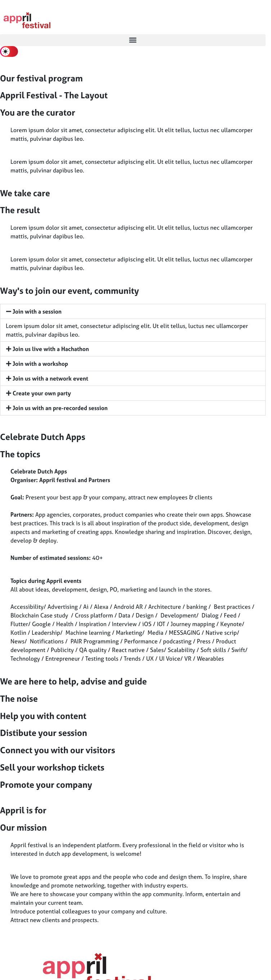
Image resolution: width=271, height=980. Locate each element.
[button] (133, 40)
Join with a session (37, 311)
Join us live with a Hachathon (51, 349)
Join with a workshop (40, 364)
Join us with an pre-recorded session (60, 408)
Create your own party (42, 393)
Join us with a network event (50, 378)
